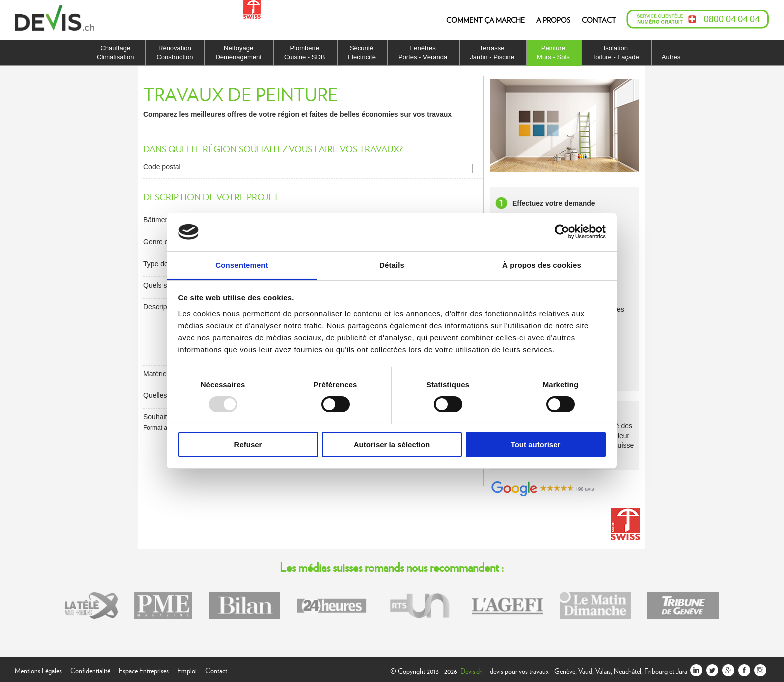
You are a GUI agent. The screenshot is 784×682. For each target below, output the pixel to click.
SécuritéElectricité (362, 53)
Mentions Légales (38, 670)
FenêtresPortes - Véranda (423, 53)
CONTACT (599, 20)
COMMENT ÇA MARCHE (486, 20)
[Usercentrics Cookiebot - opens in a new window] (562, 232)
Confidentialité (90, 670)
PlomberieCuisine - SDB (305, 53)
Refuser (248, 445)
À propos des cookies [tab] (542, 265)
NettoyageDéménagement (239, 53)
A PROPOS (553, 20)
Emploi (187, 670)
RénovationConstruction (175, 53)
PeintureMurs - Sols (553, 53)
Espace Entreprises (144, 670)
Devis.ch (472, 671)
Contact (216, 670)
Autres (671, 57)
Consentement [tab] (242, 265)
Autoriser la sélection (392, 445)
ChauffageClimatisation (115, 53)
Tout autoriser (536, 445)
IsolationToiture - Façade (616, 53)
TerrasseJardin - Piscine (492, 53)
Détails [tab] (392, 265)
